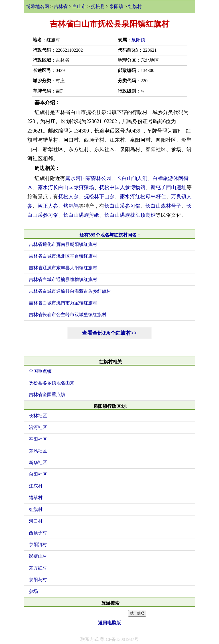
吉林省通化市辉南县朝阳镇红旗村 (63, 244)
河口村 (36, 521)
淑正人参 (48, 206)
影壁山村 (38, 556)
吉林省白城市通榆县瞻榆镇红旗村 (63, 279)
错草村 (36, 498)
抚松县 (98, 6)
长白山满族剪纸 (81, 215)
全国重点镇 (40, 371)
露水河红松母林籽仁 (143, 196)
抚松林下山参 (99, 196)
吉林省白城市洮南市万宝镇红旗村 (63, 303)
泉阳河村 (38, 544)
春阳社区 (38, 439)
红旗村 (135, 6)
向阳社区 (38, 474)
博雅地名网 (38, 6)
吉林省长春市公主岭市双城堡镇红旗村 (68, 315)
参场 (33, 591)
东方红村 (38, 568)
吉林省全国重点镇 (47, 395)
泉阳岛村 (38, 580)
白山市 (79, 6)
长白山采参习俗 (122, 206)
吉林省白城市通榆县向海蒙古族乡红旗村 (70, 291)
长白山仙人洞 (132, 178)
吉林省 (61, 6)
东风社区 (38, 451)
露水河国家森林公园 (88, 178)
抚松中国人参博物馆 (122, 187)
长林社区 (38, 416)
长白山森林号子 (163, 206)
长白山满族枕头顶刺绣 (130, 215)
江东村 (36, 486)
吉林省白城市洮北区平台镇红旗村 (63, 256)
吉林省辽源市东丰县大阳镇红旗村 (63, 268)
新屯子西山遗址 (169, 187)
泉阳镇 (116, 6)
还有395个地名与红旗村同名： (110, 235)
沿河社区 (38, 427)
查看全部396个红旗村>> (109, 333)
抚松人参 (68, 196)
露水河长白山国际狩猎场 (66, 187)
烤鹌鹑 (71, 206)
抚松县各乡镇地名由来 (52, 383)
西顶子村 (38, 533)
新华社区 (38, 463)
